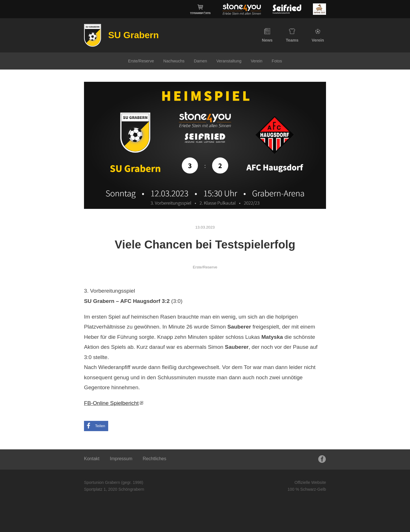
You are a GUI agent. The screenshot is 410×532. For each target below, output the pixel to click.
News (267, 35)
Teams (292, 35)
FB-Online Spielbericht (111, 403)
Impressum (121, 459)
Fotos (277, 61)
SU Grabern (134, 35)
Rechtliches (154, 459)
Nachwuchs (174, 61)
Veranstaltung (229, 61)
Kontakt (92, 459)
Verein (318, 35)
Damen (200, 61)
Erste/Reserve (141, 61)
